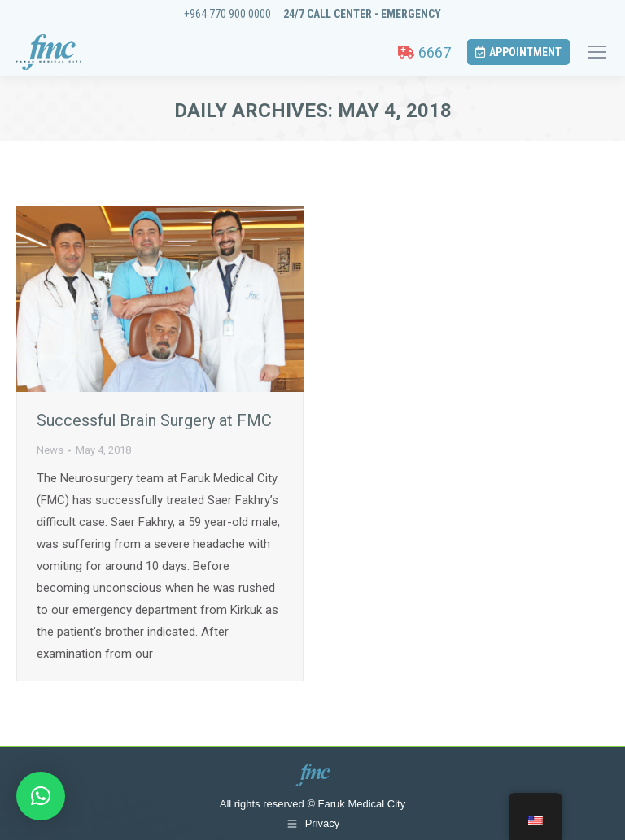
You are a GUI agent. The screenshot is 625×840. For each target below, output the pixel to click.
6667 (424, 52)
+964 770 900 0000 (227, 14)
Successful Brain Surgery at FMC (154, 420)
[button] (41, 796)
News (50, 450)
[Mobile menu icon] (597, 52)
